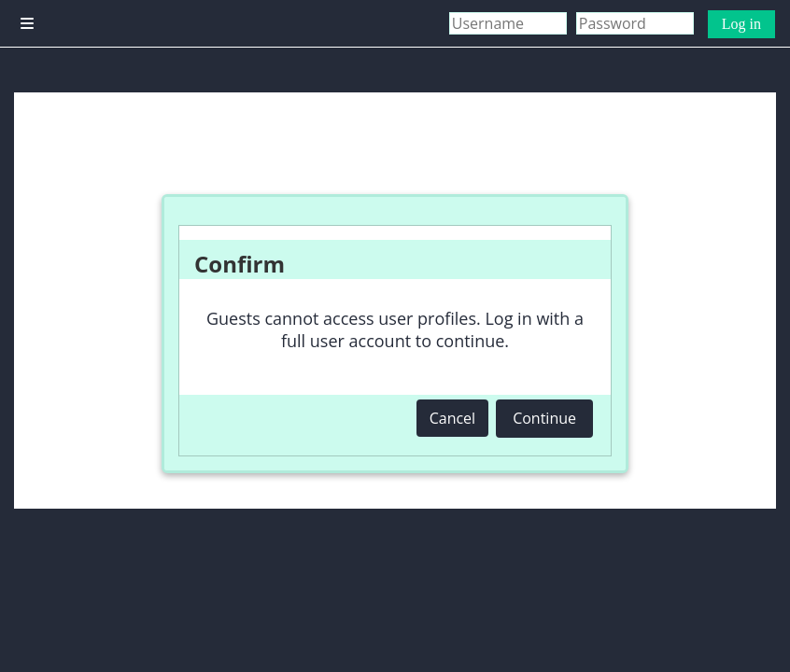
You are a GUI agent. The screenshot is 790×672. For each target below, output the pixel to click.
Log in (741, 24)
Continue (544, 418)
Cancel (452, 418)
